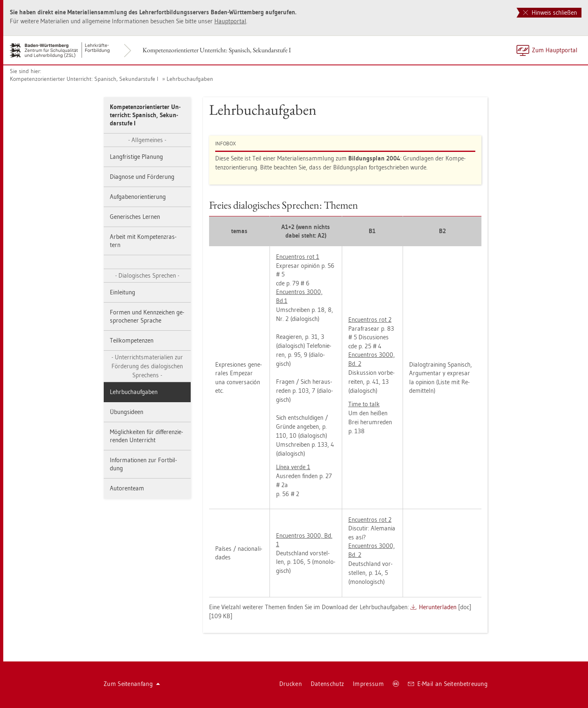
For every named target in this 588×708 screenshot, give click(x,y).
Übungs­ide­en (127, 412)
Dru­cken (291, 684)
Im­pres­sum (368, 684)
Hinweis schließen (550, 12)
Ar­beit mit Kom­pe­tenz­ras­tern (143, 241)
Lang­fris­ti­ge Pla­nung (136, 157)
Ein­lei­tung (122, 292)
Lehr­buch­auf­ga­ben (190, 79)
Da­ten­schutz (327, 684)
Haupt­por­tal (230, 21)
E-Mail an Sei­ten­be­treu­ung (448, 684)
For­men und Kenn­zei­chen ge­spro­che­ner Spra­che (147, 316)
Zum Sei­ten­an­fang (132, 684)
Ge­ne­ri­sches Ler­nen (135, 217)
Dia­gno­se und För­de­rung (142, 177)
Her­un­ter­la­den (438, 607)
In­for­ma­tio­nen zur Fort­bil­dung (143, 464)
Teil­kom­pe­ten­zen (132, 340)
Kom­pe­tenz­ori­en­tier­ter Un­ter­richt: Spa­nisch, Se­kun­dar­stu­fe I (217, 50)
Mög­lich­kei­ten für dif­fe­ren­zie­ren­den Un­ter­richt (146, 436)
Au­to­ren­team (127, 488)
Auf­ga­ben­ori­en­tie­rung (138, 197)
